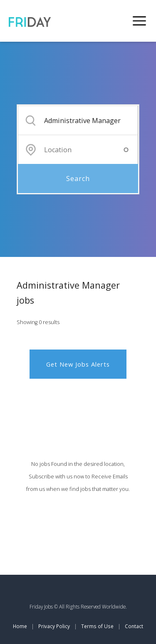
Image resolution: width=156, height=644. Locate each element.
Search (78, 179)
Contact (134, 626)
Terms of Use (97, 626)
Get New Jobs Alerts (78, 364)
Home (20, 626)
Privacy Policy (54, 626)
